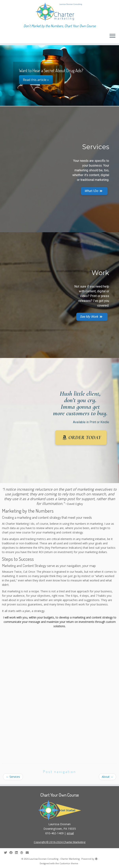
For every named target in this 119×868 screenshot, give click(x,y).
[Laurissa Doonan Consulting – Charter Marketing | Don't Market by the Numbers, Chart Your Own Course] (59, 12)
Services (13, 777)
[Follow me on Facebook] (12, 853)
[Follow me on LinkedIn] (18, 853)
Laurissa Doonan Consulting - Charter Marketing (54, 859)
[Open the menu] (112, 36)
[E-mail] (28, 853)
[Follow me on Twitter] (7, 853)
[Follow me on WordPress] (23, 853)
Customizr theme (69, 863)
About (107, 777)
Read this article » (36, 80)
